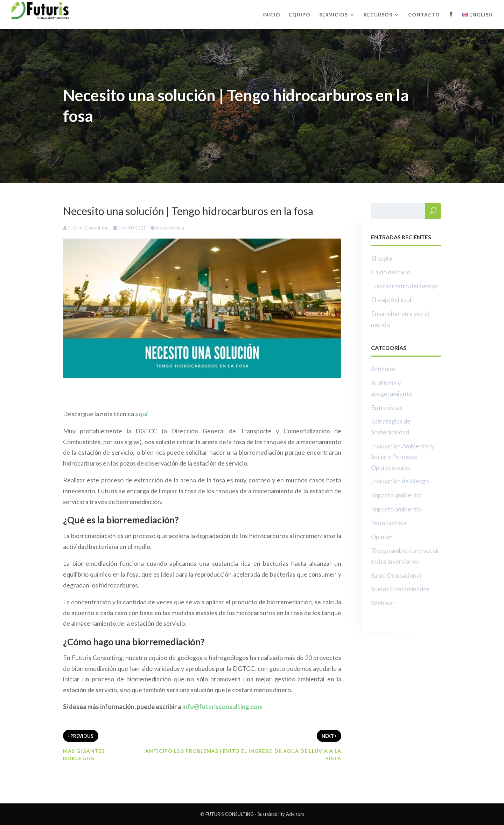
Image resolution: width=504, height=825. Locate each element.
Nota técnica (170, 228)
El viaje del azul (391, 300)
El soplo (381, 258)
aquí (141, 414)
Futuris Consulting (89, 228)
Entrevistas (387, 407)
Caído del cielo (391, 272)
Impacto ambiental (396, 495)
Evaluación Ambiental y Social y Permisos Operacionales (402, 457)
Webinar (383, 603)
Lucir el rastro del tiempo (405, 286)
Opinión (382, 537)
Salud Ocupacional (396, 575)
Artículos (383, 369)
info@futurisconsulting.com (222, 707)
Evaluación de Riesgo (400, 481)
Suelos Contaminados (400, 589)
